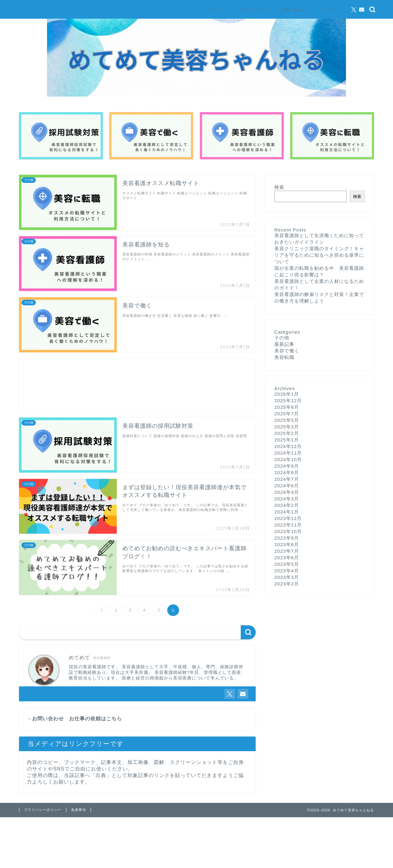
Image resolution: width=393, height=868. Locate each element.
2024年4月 (287, 492)
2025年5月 (287, 420)
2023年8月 (287, 544)
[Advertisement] (137, 385)
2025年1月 (287, 440)
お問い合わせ (294, 10)
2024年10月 (288, 459)
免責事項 (78, 810)
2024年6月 (287, 486)
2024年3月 (287, 499)
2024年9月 (287, 466)
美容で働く (287, 351)
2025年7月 (287, 414)
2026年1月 (287, 394)
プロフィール (252, 10)
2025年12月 (288, 401)
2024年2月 (287, 505)
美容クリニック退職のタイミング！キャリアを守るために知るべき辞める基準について (319, 255)
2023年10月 (288, 531)
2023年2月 (287, 584)
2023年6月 (287, 558)
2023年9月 (287, 538)
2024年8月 (287, 472)
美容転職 (284, 357)
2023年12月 (288, 518)
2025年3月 (287, 427)
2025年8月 (287, 407)
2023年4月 (287, 571)
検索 (279, 187)
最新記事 (284, 344)
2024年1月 (287, 512)
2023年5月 (287, 564)
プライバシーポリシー (43, 810)
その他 (282, 338)
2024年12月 (288, 446)
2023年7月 (287, 551)
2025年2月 (287, 433)
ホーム (217, 10)
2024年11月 (288, 453)
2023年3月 (287, 577)
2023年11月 (288, 525)
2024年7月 (287, 479)
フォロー (331, 10)
